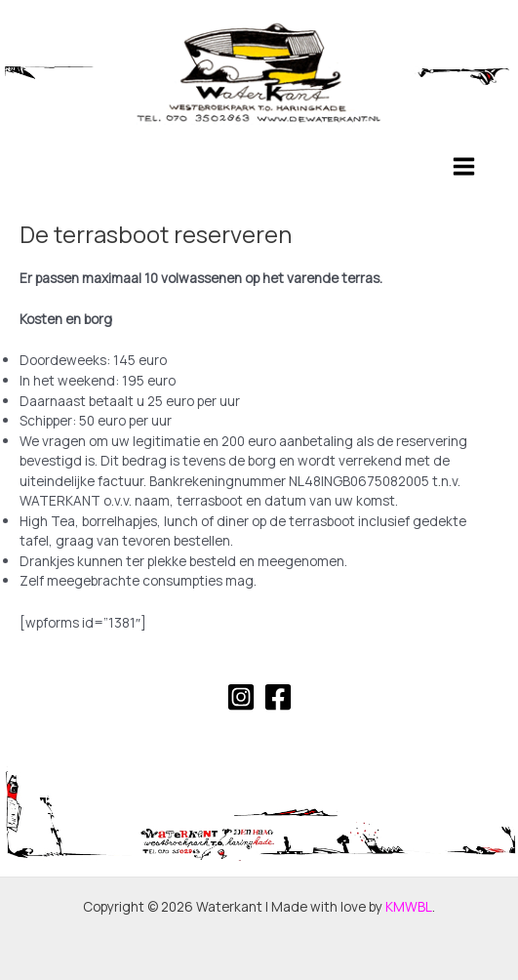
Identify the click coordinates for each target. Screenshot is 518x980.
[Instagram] (241, 697)
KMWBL (409, 906)
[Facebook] (278, 697)
